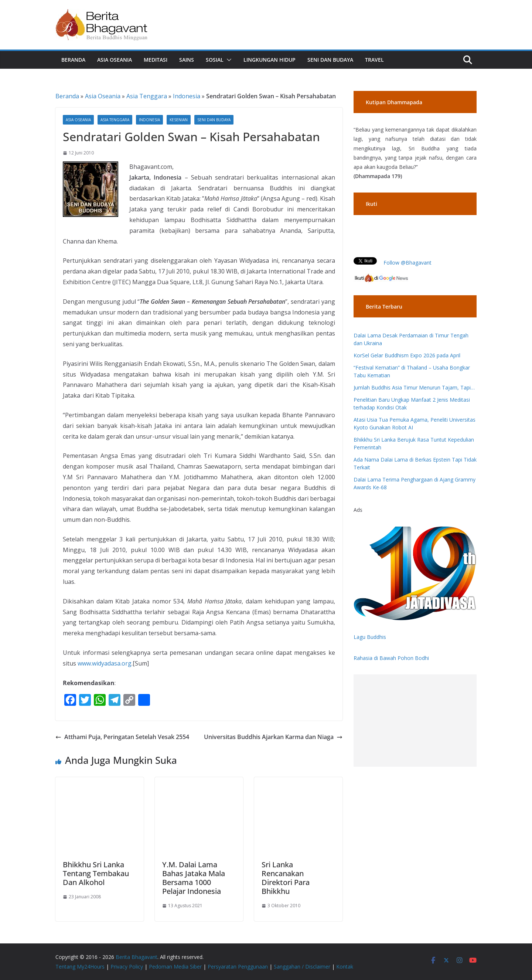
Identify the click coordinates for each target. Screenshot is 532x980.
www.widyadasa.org (105, 663)
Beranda (73, 60)
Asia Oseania (115, 60)
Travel (374, 60)
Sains (187, 60)
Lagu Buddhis (370, 637)
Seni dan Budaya (330, 60)
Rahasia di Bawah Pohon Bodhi (391, 658)
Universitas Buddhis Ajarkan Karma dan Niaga (273, 737)
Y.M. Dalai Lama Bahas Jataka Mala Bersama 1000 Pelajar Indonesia (194, 878)
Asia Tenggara (147, 96)
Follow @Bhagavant (407, 263)
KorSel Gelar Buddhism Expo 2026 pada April (407, 355)
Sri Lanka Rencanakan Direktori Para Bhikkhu (286, 878)
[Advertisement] (415, 721)
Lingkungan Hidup (270, 60)
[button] (228, 60)
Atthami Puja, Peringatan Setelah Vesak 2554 (122, 737)
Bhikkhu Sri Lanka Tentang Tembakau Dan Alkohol (96, 873)
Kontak (345, 967)
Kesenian (179, 120)
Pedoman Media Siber (175, 967)
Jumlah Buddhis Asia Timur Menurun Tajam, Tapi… (414, 387)
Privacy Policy (127, 967)
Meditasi (156, 60)
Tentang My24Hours (80, 967)
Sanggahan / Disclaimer (302, 967)
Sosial (215, 60)
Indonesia (187, 96)
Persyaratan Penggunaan (238, 967)
